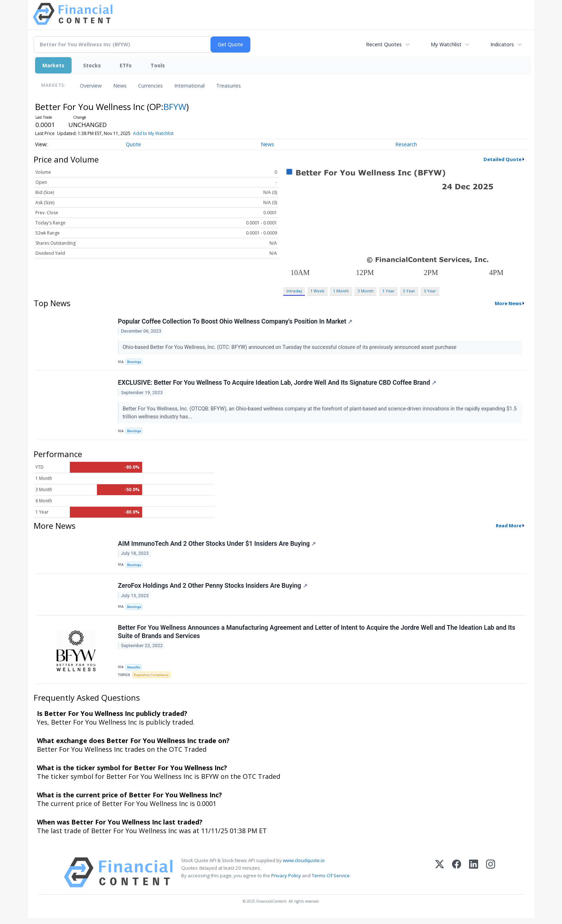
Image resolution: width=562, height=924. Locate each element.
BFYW (175, 107)
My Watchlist (446, 44)
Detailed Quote (503, 159)
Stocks (92, 65)
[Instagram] (491, 878)
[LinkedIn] (474, 878)
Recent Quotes (384, 44)
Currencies (150, 86)
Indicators (502, 44)
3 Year (409, 291)
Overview (91, 86)
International (190, 86)
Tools (158, 65)
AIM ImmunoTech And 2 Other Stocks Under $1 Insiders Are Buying (217, 547)
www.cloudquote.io (304, 866)
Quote (133, 144)
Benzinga (135, 362)
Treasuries (229, 86)
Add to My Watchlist (153, 133)
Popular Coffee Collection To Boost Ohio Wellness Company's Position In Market (235, 322)
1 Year (388, 291)
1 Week (317, 291)
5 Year (430, 291)
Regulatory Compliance (152, 680)
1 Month (341, 291)
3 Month (366, 291)
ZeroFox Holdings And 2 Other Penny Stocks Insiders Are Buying (213, 590)
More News (508, 303)
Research (406, 144)
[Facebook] (457, 878)
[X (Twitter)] (440, 878)
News (120, 86)
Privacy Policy (286, 881)
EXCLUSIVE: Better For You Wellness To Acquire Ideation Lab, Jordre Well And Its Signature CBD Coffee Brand (277, 384)
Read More (509, 528)
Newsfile (134, 672)
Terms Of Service (331, 881)
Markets (53, 65)
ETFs (126, 65)
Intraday (294, 291)
